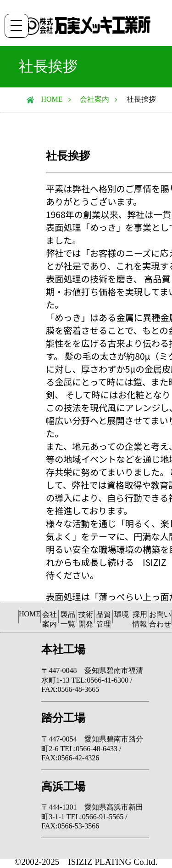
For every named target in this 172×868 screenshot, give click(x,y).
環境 (122, 614)
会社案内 (94, 99)
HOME (48, 99)
